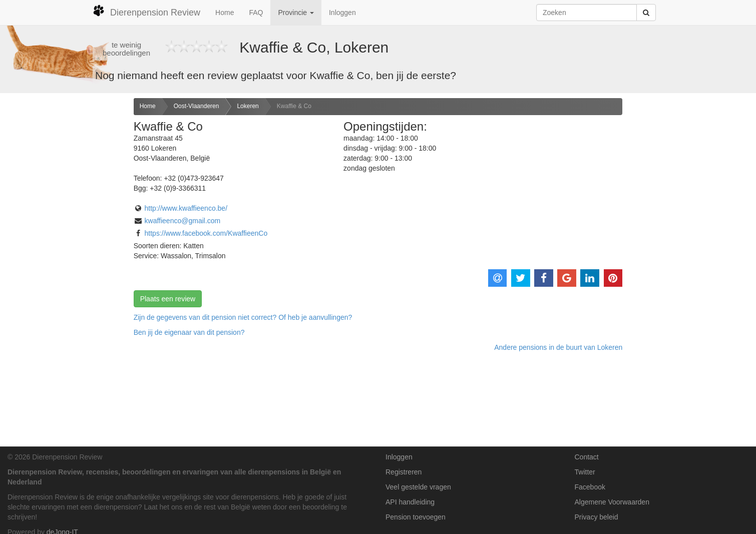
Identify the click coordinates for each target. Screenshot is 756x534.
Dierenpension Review (146, 11)
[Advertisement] (63, 256)
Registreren (404, 472)
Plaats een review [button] (168, 299)
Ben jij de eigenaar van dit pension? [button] (189, 332)
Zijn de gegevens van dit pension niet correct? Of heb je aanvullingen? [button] (243, 317)
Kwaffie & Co (294, 106)
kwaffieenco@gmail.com (183, 221)
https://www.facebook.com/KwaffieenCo (206, 233)
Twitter (585, 472)
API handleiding (410, 502)
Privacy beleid (597, 517)
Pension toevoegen (416, 517)
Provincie (296, 13)
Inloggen (342, 13)
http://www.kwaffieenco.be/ (186, 208)
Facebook (590, 487)
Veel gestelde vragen (418, 487)
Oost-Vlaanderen (197, 106)
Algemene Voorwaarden (612, 502)
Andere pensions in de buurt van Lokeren (558, 347)
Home (225, 13)
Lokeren (248, 106)
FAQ (256, 13)
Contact (587, 457)
